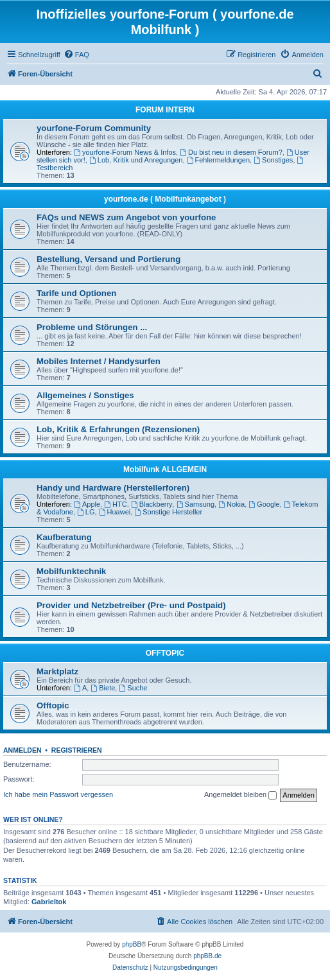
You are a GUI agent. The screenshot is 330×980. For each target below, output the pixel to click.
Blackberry (152, 504)
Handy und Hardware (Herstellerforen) (113, 488)
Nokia (231, 504)
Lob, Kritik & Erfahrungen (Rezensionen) (118, 429)
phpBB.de (207, 956)
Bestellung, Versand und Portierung (109, 259)
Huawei (115, 512)
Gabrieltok (49, 902)
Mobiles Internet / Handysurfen (99, 361)
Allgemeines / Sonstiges (85, 395)
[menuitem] (76, 55)
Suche (133, 688)
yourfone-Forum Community (94, 128)
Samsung (195, 504)
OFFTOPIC (165, 653)
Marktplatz (57, 671)
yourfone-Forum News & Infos (125, 152)
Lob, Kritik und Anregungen (136, 160)
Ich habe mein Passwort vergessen (58, 794)
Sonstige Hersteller (168, 512)
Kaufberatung (64, 537)
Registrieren (77, 750)
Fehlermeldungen (218, 160)
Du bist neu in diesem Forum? (231, 152)
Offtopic (53, 705)
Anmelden (22, 750)
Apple (87, 504)
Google (264, 504)
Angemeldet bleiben (240, 795)
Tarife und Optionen (76, 293)
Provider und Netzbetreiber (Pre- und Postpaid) (131, 605)
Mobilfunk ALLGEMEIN (165, 469)
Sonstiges (273, 160)
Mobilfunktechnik (71, 571)
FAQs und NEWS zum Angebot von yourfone (126, 217)
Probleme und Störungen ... (92, 327)
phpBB (132, 944)
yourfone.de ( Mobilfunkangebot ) (165, 199)
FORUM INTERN (165, 110)
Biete (103, 688)
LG (86, 512)
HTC (115, 504)
